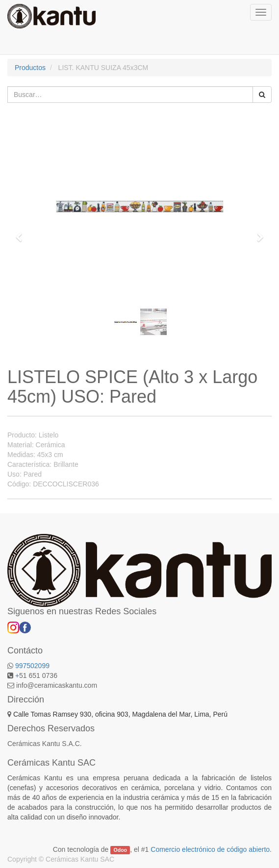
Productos (30, 68)
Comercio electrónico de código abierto (210, 849)
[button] (22, 233)
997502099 (32, 666)
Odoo (120, 850)
